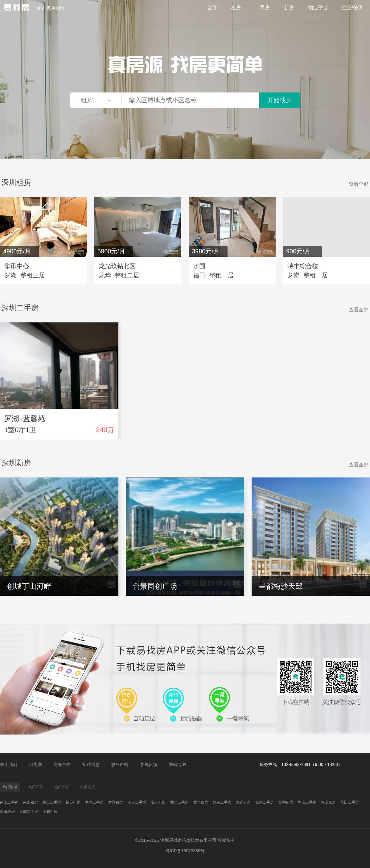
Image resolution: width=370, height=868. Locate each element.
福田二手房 (52, 802)
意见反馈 (149, 764)
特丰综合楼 (303, 266)
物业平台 (318, 8)
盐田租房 (7, 812)
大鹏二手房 (29, 812)
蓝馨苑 (34, 418)
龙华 (105, 275)
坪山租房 (328, 802)
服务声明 (120, 764)
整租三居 (33, 275)
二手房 (262, 8)
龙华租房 (201, 802)
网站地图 (177, 764)
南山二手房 (9, 802)
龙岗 (294, 275)
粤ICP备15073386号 (185, 851)
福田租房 (73, 802)
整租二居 (127, 275)
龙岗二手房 (222, 802)
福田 (199, 275)
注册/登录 (352, 8)
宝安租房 (158, 802)
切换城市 (55, 8)
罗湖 (10, 275)
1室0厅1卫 (20, 430)
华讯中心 (17, 266)
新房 (289, 8)
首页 (212, 8)
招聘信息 (91, 764)
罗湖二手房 (94, 802)
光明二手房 (265, 802)
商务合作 (62, 764)
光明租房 (286, 802)
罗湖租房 (116, 802)
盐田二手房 (350, 802)
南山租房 (31, 802)
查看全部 (359, 184)
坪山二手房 (307, 802)
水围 (199, 266)
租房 (236, 8)
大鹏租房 (50, 812)
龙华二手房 (179, 802)
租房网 (35, 764)
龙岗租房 (243, 802)
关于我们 (9, 764)
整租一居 (221, 275)
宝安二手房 (137, 802)
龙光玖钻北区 (117, 266)
